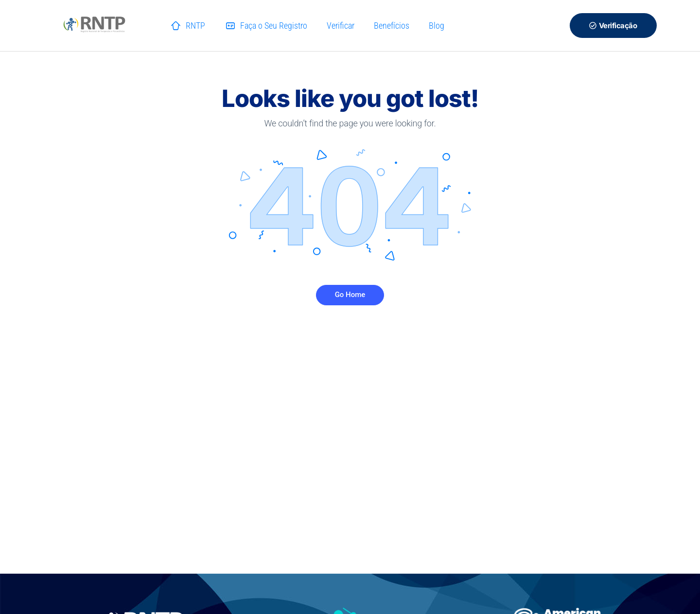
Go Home (350, 295)
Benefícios (392, 26)
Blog (437, 26)
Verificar (341, 26)
